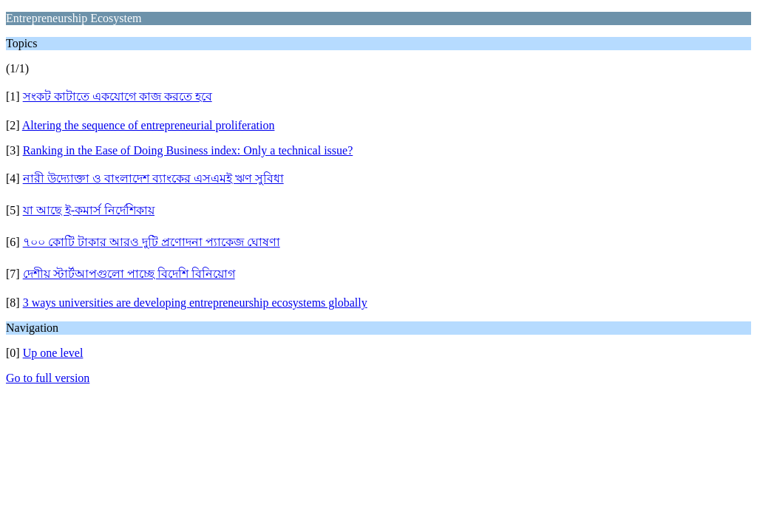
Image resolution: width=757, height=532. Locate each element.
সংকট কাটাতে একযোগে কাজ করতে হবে (118, 96)
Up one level (53, 353)
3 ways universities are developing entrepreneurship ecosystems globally (195, 303)
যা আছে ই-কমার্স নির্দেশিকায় (89, 210)
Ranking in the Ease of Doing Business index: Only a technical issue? (188, 150)
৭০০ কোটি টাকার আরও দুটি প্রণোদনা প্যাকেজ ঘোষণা (152, 242)
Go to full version (48, 378)
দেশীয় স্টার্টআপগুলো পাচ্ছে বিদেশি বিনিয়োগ (129, 274)
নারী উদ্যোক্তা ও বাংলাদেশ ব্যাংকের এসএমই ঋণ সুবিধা (153, 178)
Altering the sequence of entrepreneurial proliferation (149, 125)
